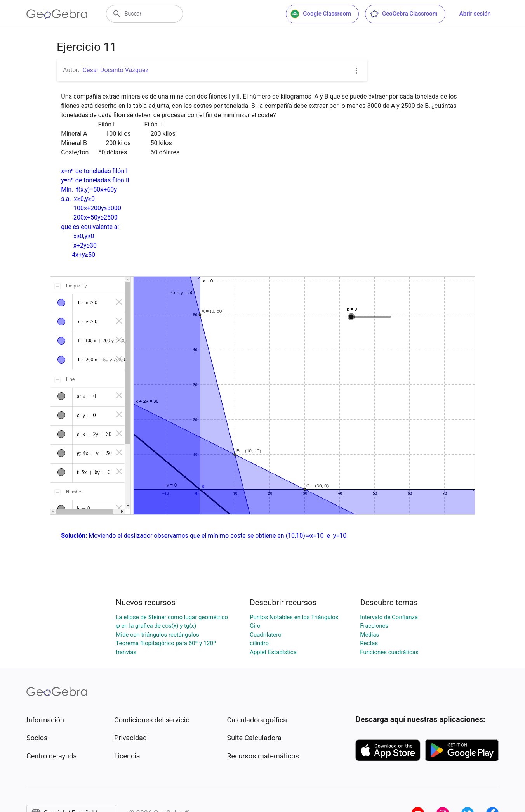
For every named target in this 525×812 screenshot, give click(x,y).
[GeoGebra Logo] (57, 14)
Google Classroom (321, 14)
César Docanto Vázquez (116, 70)
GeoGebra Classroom (404, 14)
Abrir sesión (475, 14)
